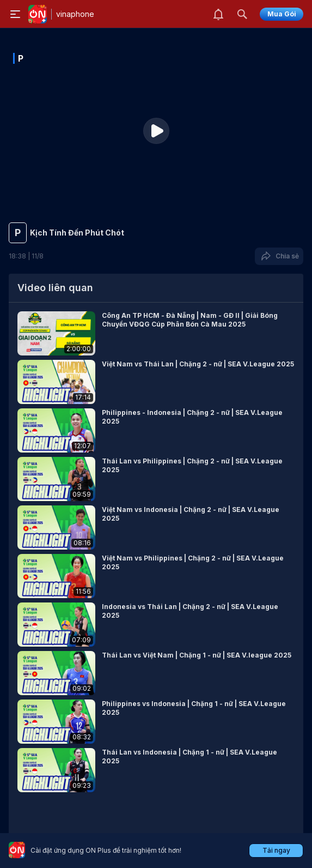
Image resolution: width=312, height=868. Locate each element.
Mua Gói (282, 14)
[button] (156, 333)
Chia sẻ (279, 256)
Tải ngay (276, 850)
